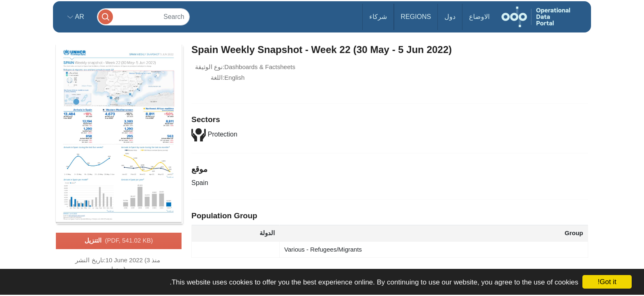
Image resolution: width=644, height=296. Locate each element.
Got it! (607, 282)
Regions (416, 17)
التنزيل (119, 241)
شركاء (378, 17)
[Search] (143, 17)
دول (450, 17)
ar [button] (79, 17)
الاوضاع (479, 17)
